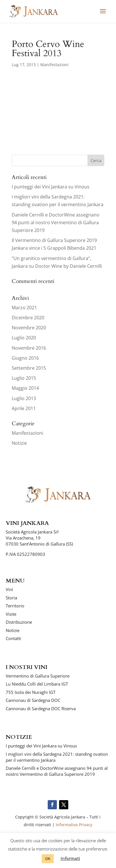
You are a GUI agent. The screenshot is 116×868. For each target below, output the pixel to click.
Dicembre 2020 (28, 318)
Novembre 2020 (29, 328)
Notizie (19, 443)
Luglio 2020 (24, 338)
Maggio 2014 (25, 388)
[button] (103, 15)
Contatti (13, 638)
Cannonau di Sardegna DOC (33, 700)
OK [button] (48, 859)
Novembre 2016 (29, 348)
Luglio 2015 (24, 378)
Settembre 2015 (29, 368)
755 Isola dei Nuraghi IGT (31, 692)
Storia (11, 598)
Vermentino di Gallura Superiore (38, 676)
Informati (70, 858)
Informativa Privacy (74, 825)
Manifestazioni (54, 65)
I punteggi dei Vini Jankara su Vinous (51, 187)
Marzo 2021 (24, 308)
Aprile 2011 (24, 408)
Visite (11, 614)
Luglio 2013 (24, 398)
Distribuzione (19, 622)
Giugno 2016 (25, 358)
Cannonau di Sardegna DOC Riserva (41, 708)
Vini (9, 589)
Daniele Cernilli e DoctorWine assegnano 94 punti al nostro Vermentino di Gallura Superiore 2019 (56, 223)
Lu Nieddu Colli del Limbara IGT (37, 684)
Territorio (15, 606)
